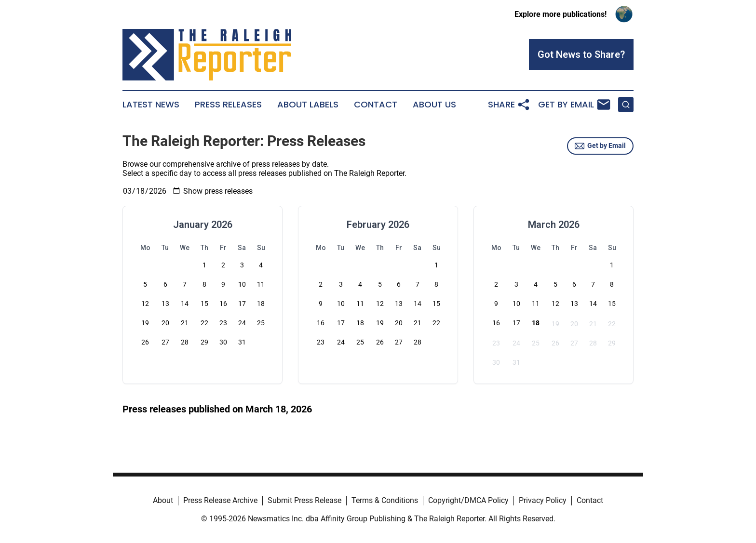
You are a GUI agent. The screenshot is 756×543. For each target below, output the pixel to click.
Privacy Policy (543, 500)
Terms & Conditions (385, 500)
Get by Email (600, 146)
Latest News (151, 105)
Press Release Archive (220, 500)
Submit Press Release (304, 500)
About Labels (308, 105)
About (163, 500)
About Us (434, 105)
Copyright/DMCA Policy (468, 500)
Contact (376, 105)
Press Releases (228, 105)
